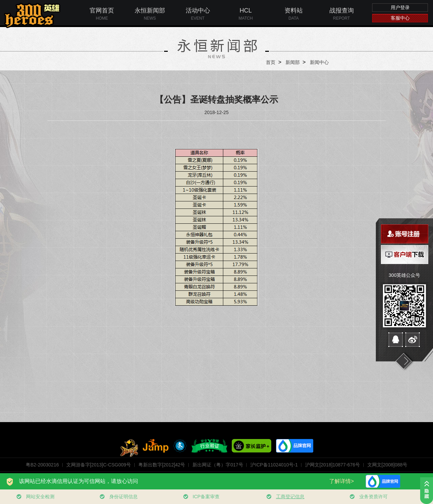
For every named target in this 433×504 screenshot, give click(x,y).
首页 (271, 62)
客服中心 (400, 18)
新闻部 (293, 62)
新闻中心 (319, 62)
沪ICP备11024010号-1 (274, 465)
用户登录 (400, 7)
